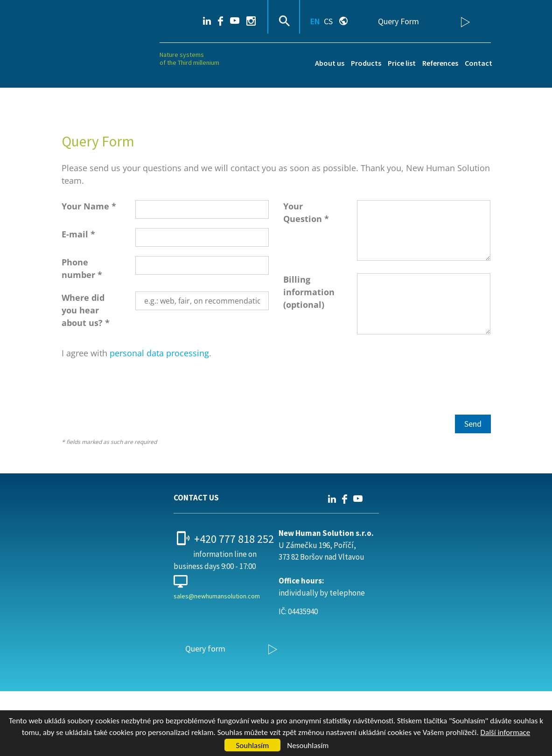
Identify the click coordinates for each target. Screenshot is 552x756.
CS (328, 21)
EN (315, 21)
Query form (205, 648)
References (440, 63)
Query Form (398, 21)
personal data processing (159, 353)
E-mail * (78, 234)
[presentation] (133, 387)
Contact (479, 63)
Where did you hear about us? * (86, 310)
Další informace (506, 732)
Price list (402, 63)
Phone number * (82, 268)
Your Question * (306, 212)
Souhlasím (253, 746)
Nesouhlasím (308, 746)
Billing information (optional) (309, 292)
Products (366, 63)
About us (330, 63)
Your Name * (89, 206)
